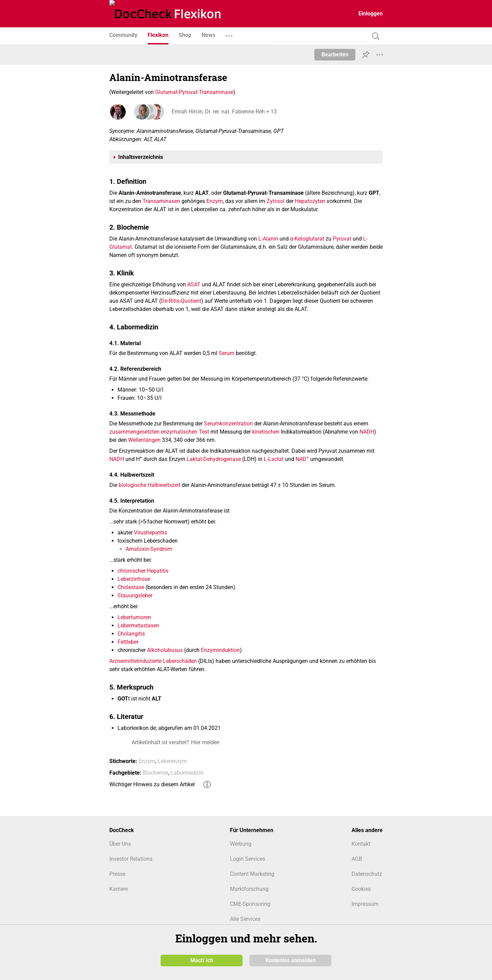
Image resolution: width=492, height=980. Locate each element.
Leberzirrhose (134, 579)
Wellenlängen (144, 440)
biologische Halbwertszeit (149, 485)
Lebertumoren (134, 617)
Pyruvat (342, 239)
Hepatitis (158, 571)
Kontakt (361, 844)
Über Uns (120, 844)
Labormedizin (187, 773)
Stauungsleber (135, 595)
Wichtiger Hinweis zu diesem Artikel (152, 784)
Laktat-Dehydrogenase (214, 459)
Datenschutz (367, 874)
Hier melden (205, 742)
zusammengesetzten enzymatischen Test (159, 432)
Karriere (119, 889)
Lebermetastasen (138, 625)
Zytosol (276, 201)
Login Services (248, 859)
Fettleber (128, 642)
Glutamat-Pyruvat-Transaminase (194, 92)
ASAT (194, 284)
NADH (367, 432)
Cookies (361, 889)
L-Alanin (268, 239)
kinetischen (266, 432)
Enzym (215, 201)
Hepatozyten (310, 201)
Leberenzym (172, 761)
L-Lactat (274, 459)
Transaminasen (161, 201)
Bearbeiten (335, 55)
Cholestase (131, 587)
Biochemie (155, 773)
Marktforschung (249, 889)
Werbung (241, 844)
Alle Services (245, 919)
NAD (302, 459)
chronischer (132, 571)
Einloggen (371, 13)
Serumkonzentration (228, 424)
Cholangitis (131, 634)
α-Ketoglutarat (307, 239)
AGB (357, 859)
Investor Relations (131, 859)
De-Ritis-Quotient (181, 301)
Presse (117, 874)
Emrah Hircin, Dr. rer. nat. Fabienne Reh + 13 (223, 112)
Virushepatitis (151, 533)
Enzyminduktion (220, 650)
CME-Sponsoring (250, 904)
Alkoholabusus (165, 650)
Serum (227, 353)
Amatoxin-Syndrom (149, 549)
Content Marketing (252, 874)
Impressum (365, 904)
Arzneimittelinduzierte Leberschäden (153, 661)
